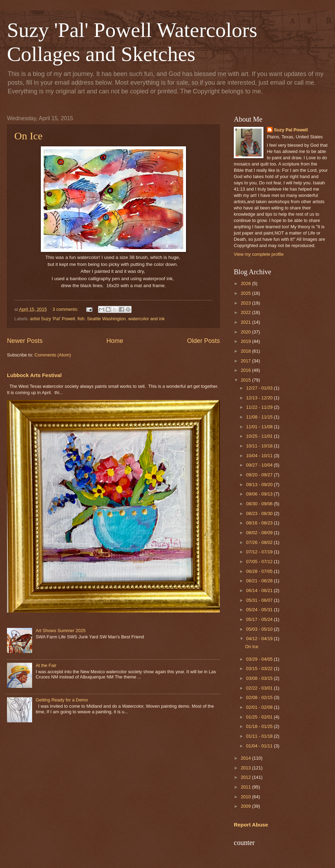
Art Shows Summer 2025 (61, 631)
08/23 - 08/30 (260, 513)
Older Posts (203, 341)
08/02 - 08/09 (260, 533)
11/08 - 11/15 (260, 417)
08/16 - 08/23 (260, 523)
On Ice (28, 136)
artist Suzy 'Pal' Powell (53, 319)
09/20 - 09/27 (260, 475)
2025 (246, 293)
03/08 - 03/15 (260, 678)
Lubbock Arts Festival (34, 375)
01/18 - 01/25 (260, 726)
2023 (246, 303)
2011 (246, 787)
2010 (246, 797)
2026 (246, 283)
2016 (246, 370)
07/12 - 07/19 (260, 552)
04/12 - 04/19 (260, 639)
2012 (246, 777)
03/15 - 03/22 (260, 669)
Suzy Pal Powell (291, 130)
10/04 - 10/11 (260, 456)
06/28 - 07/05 (260, 571)
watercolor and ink (147, 319)
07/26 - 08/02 (260, 542)
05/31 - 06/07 (260, 600)
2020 (246, 332)
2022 (246, 312)
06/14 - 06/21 (260, 590)
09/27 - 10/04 (260, 465)
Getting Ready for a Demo (62, 700)
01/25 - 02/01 (260, 717)
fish (81, 319)
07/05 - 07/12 (260, 562)
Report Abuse (251, 825)
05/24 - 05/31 (260, 610)
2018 (246, 351)
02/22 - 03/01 (260, 688)
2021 (246, 322)
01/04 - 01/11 (260, 746)
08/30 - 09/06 (260, 504)
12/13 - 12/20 (260, 398)
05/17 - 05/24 (260, 619)
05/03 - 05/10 (260, 629)
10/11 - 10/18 (260, 446)
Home (115, 341)
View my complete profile (259, 254)
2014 (246, 758)
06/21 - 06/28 (260, 581)
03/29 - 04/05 (260, 659)
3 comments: (66, 309)
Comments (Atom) (53, 355)
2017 (246, 361)
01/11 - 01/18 (260, 736)
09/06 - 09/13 (260, 494)
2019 (246, 341)
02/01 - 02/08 (260, 707)
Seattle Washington (106, 319)
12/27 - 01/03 (260, 388)
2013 (246, 768)
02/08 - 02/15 (260, 697)
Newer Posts (25, 341)
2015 (246, 380)
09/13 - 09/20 (260, 485)
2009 (246, 806)
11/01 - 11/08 (260, 427)
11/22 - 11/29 (260, 407)
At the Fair (46, 665)
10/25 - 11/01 (260, 436)
